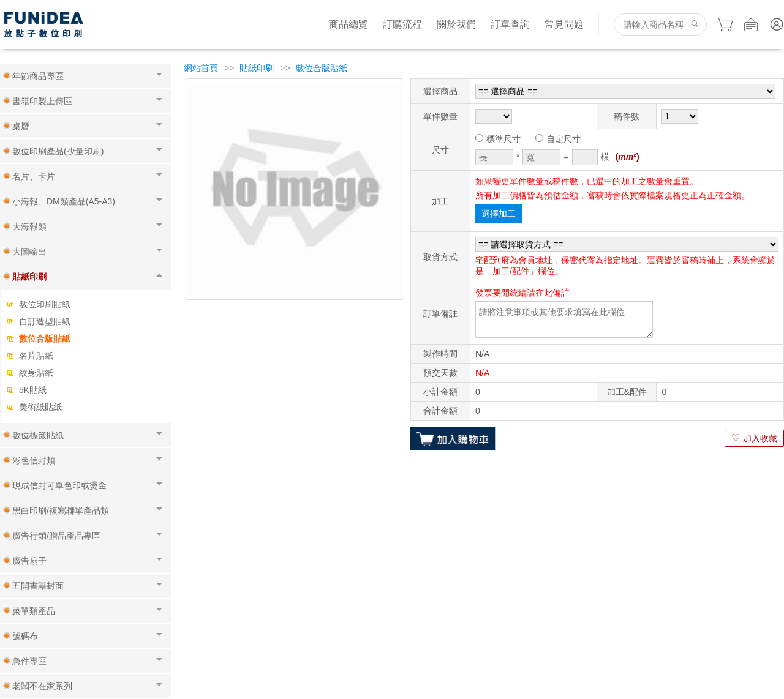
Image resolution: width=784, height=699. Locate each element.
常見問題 (564, 24)
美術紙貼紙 (40, 407)
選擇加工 (499, 214)
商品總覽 (349, 24)
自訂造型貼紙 (45, 321)
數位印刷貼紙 (45, 304)
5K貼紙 (33, 390)
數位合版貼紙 (45, 338)
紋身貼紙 (36, 373)
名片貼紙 (36, 356)
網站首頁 (201, 68)
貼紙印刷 (257, 68)
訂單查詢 (510, 24)
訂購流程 (402, 24)
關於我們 (456, 24)
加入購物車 (453, 438)
